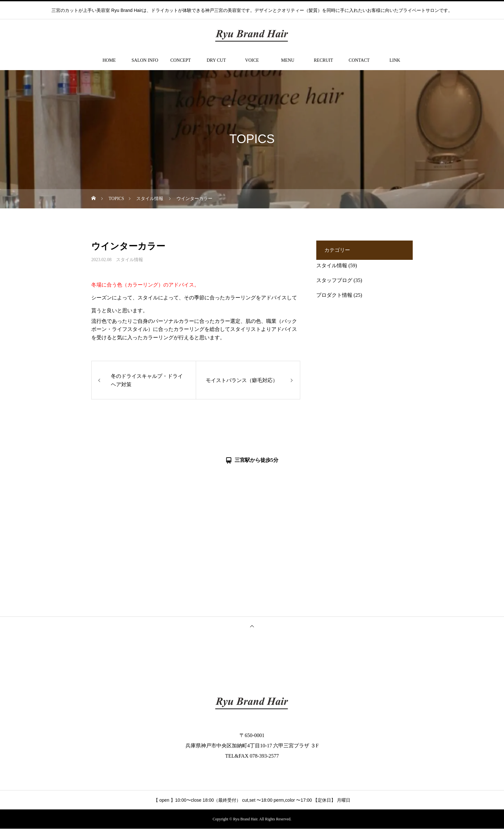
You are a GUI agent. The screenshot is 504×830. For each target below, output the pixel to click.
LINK (395, 60)
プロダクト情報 (334, 295)
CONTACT (359, 60)
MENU (288, 60)
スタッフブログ (334, 280)
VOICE (252, 60)
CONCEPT (181, 60)
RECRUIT (323, 60)
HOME (109, 60)
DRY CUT (216, 60)
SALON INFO (145, 60)
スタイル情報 (130, 260)
